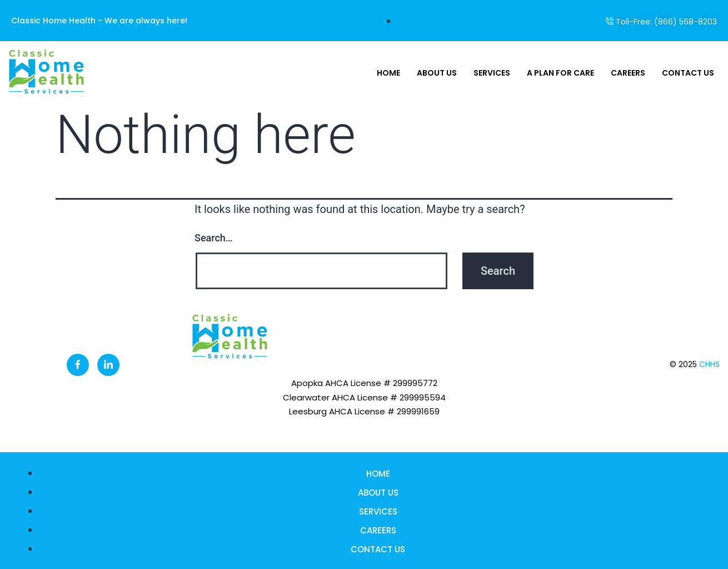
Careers (628, 73)
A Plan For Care (560, 73)
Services (492, 73)
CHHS (709, 364)
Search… (214, 238)
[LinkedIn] (108, 365)
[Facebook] (78, 365)
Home (388, 73)
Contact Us (688, 73)
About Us (437, 73)
